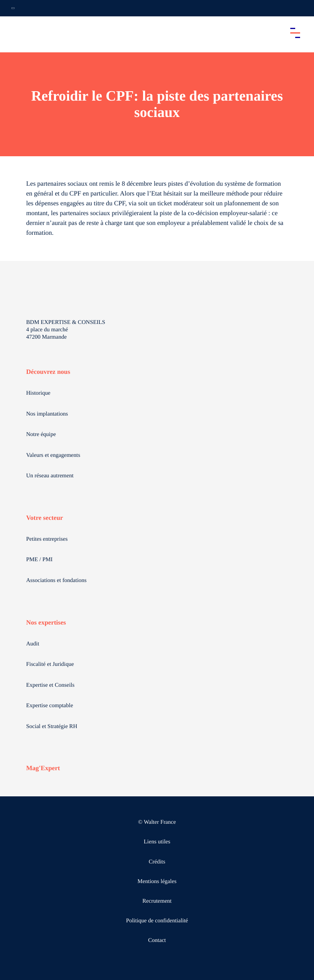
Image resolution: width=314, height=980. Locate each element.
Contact (157, 941)
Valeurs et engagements (53, 455)
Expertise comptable (50, 706)
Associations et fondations (56, 581)
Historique (38, 393)
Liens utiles (157, 842)
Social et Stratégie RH (52, 727)
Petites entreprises (47, 539)
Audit (33, 644)
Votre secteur (45, 518)
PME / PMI (39, 560)
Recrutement (157, 901)
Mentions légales (157, 882)
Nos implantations (47, 414)
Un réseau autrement (50, 476)
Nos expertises (46, 623)
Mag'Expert (43, 768)
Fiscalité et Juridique (50, 664)
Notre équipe (41, 435)
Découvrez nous (48, 372)
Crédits (157, 862)
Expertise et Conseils (50, 685)
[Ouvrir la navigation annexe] (13, 8)
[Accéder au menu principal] (295, 33)
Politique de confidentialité (157, 921)
